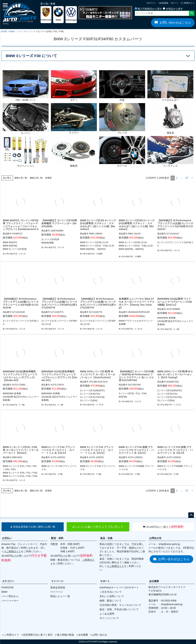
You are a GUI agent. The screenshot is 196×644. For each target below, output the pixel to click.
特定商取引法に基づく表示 (38, 635)
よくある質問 (107, 614)
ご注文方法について (111, 592)
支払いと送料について (112, 596)
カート (175, 3)
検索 (192, 13)
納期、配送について (111, 601)
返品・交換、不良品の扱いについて (119, 609)
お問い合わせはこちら (173, 22)
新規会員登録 (58, 587)
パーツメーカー (10, 601)
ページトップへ (191, 515)
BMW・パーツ (16, 32)
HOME (4, 32)
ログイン (152, 3)
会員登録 (164, 3)
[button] (192, 178)
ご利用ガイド (188, 3)
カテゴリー (8, 581)
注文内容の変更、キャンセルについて (120, 605)
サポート (105, 581)
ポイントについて (109, 618)
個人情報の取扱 (65, 635)
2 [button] (177, 178)
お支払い (7, 538)
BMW (4, 592)
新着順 (48, 178)
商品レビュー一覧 (60, 596)
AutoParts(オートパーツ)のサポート (119, 587)
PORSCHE (7, 587)
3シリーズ (30, 32)
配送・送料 (57, 538)
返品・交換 (106, 538)
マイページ (57, 581)
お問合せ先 (155, 538)
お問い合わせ (100, 635)
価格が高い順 (36, 178)
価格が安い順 (21, 178)
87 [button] (187, 178)
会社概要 (154, 581)
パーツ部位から (10, 596)
